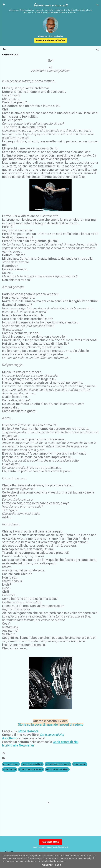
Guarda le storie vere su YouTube (50, 40)
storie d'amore (10, 769)
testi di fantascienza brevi (57, 769)
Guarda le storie (50, 842)
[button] (97, 50)
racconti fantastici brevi (32, 764)
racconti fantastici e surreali (58, 764)
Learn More (47, 865)
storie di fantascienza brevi (31, 769)
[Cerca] (97, 5)
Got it (58, 865)
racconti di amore (11, 764)
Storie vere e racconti (50, 5)
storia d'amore (80, 764)
